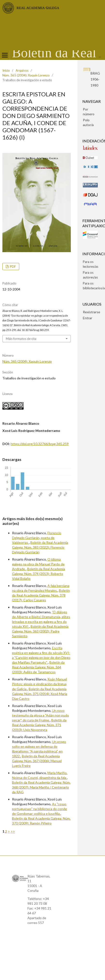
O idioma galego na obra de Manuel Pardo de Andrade (38, 564)
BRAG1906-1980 (95, 79)
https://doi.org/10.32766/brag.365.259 (40, 444)
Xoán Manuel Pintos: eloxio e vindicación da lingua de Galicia (39, 684)
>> (13, 831)
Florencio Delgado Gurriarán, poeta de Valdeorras (37, 538)
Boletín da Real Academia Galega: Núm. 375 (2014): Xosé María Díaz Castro (40, 694)
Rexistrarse (92, 312)
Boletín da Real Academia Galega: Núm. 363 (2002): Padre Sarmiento (40, 631)
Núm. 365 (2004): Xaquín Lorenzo (26, 75)
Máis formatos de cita (21, 339)
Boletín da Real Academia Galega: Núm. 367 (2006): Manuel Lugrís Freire (37, 761)
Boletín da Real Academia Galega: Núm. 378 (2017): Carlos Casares (41, 595)
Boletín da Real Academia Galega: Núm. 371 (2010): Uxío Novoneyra (39, 725)
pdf (13, 267)
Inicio (6, 70)
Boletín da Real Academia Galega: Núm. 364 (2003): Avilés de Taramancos (38, 667)
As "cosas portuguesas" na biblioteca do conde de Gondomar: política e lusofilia (39, 809)
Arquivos (22, 70)
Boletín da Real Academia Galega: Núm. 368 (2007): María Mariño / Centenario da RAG (41, 787)
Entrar (88, 318)
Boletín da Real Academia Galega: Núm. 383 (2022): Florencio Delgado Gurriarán (40, 547)
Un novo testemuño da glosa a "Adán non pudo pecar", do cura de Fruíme (40, 715)
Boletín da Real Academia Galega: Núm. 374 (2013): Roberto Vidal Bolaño (39, 574)
